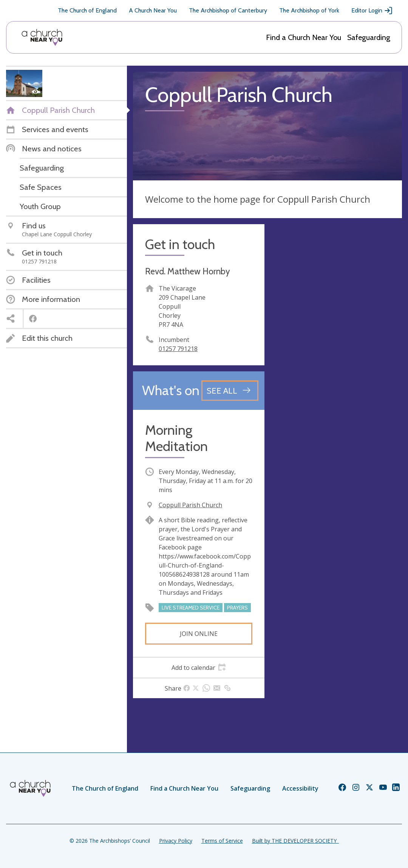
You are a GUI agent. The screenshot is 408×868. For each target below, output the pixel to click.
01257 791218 (178, 349)
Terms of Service (222, 841)
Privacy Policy (176, 841)
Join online (199, 634)
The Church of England (87, 10)
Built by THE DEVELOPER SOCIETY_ (295, 841)
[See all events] (230, 391)
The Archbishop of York (309, 10)
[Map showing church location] (336, 290)
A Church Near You (153, 10)
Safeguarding (369, 37)
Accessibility (300, 788)
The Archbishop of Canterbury (228, 10)
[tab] (199, 668)
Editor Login (372, 11)
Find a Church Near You (304, 37)
